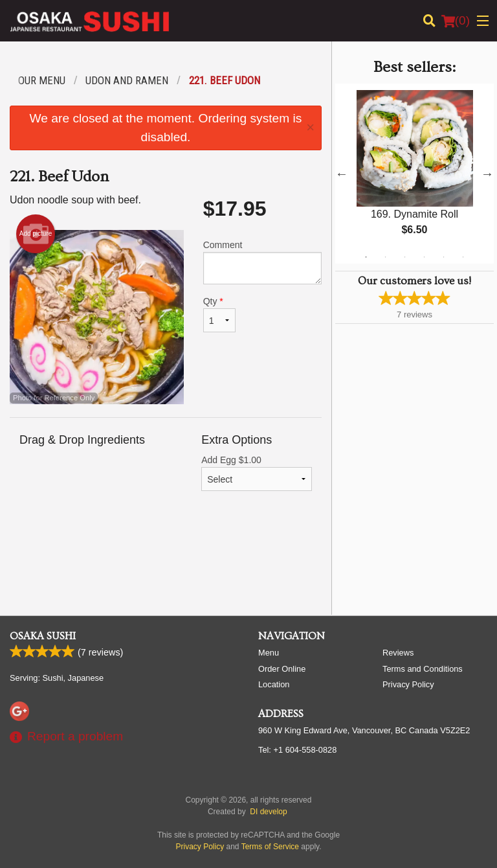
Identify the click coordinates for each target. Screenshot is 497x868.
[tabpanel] (414, 174)
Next (487, 174)
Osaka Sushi (43, 636)
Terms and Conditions (423, 669)
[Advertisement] (166, 563)
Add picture (36, 234)
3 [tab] (404, 257)
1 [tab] (366, 257)
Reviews (398, 653)
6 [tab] (463, 257)
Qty (219, 314)
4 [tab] (424, 257)
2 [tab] (385, 257)
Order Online (282, 669)
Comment (262, 262)
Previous (342, 174)
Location (274, 684)
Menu (269, 653)
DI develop (268, 812)
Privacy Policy (408, 684)
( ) (456, 21)
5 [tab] (443, 257)
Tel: (297, 750)
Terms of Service (270, 847)
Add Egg (257, 473)
